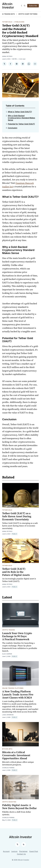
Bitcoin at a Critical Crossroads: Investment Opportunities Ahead (16, 755)
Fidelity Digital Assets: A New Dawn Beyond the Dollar (19, 807)
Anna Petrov (7, 56)
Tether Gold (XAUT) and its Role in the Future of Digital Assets (16, 572)
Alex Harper (7, 654)
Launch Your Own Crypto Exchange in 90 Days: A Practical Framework (17, 636)
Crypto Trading (9, 630)
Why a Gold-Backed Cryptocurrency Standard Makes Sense (21, 118)
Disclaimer (23, 851)
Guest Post (34, 851)
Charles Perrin (8, 768)
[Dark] (22, 6)
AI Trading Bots (9, 14)
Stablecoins (19, 22)
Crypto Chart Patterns (28, 14)
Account (6, 851)
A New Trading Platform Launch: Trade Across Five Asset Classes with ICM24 (18, 694)
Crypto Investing (9, 802)
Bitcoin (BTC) (7, 749)
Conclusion (13, 128)
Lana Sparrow (8, 715)
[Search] (25, 6)
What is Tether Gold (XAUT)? (20, 112)
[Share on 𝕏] (4, 64)
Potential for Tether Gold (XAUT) (21, 124)
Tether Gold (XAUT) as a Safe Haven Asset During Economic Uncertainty (17, 516)
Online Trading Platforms (13, 688)
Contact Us (21, 854)
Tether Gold (7, 22)
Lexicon (14, 851)
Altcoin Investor (8, 6)
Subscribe (33, 6)
